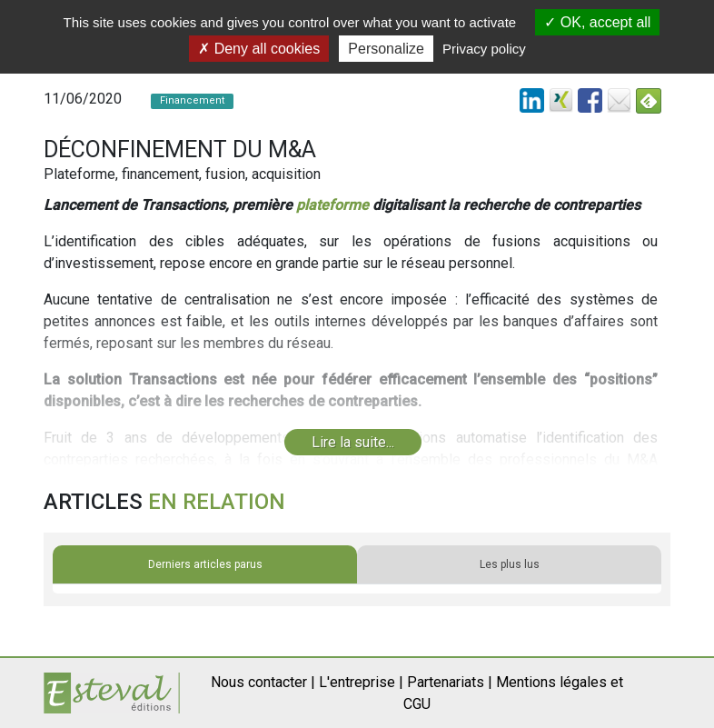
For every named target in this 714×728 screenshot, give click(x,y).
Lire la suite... (353, 442)
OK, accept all (597, 22)
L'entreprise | (361, 682)
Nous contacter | (263, 682)
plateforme (332, 205)
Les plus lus (510, 564)
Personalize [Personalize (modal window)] (386, 49)
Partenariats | (450, 682)
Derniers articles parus (205, 564)
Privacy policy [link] (484, 49)
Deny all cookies (259, 49)
